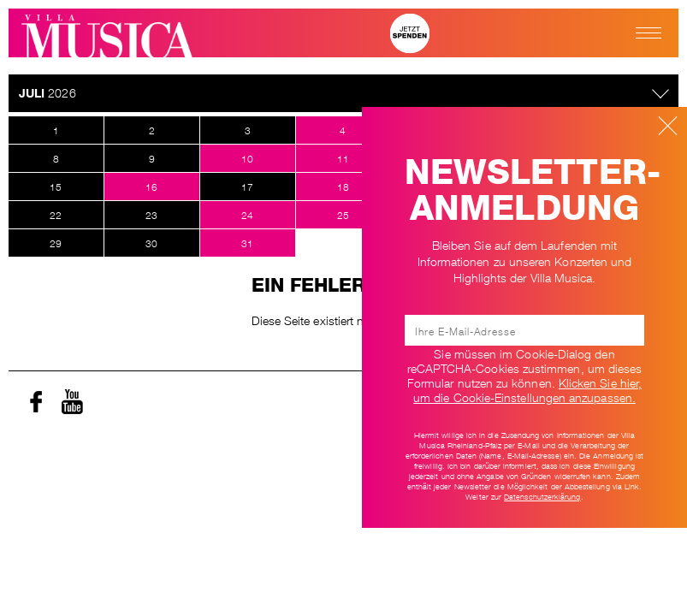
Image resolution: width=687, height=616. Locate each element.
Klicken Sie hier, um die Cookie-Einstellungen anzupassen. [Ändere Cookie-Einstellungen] (527, 389)
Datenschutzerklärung (542, 496)
